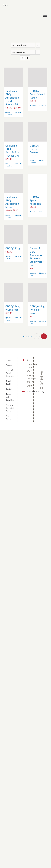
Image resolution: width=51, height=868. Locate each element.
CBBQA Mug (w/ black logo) (37, 310)
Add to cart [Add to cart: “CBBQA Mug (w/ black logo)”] (34, 322)
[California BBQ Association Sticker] (13, 183)
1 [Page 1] (37, 336)
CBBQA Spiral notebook (35, 200)
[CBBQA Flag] (13, 235)
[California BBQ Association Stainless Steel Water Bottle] (38, 235)
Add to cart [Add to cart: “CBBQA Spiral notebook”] (34, 213)
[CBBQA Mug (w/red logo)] (13, 293)
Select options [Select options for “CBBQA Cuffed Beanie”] (34, 162)
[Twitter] (42, 383)
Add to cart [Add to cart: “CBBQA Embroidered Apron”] (34, 107)
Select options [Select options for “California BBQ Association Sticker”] (10, 216)
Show (19, 52)
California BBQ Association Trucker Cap (12, 151)
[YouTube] (42, 388)
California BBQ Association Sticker (12, 202)
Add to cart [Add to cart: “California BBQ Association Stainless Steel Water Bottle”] (34, 274)
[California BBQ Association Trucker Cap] (13, 132)
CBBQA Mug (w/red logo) (13, 308)
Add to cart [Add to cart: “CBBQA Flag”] (9, 258)
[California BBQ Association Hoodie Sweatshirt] (13, 77)
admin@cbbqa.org (28, 391)
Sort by (20, 45)
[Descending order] (38, 45)
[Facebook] (42, 373)
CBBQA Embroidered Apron (37, 94)
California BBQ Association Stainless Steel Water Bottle (37, 257)
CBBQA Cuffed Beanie (34, 149)
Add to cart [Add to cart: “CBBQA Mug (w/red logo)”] (9, 319)
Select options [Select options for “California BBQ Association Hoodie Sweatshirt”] (10, 113)
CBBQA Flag (13, 248)
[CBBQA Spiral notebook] (38, 183)
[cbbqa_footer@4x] (14, 12)
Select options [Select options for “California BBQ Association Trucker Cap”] (10, 165)
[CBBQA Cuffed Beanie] (38, 132)
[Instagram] (42, 378)
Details (19, 112)
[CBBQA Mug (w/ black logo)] (38, 293)
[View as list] (27, 58)
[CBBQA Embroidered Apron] (38, 77)
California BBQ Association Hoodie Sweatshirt (12, 98)
